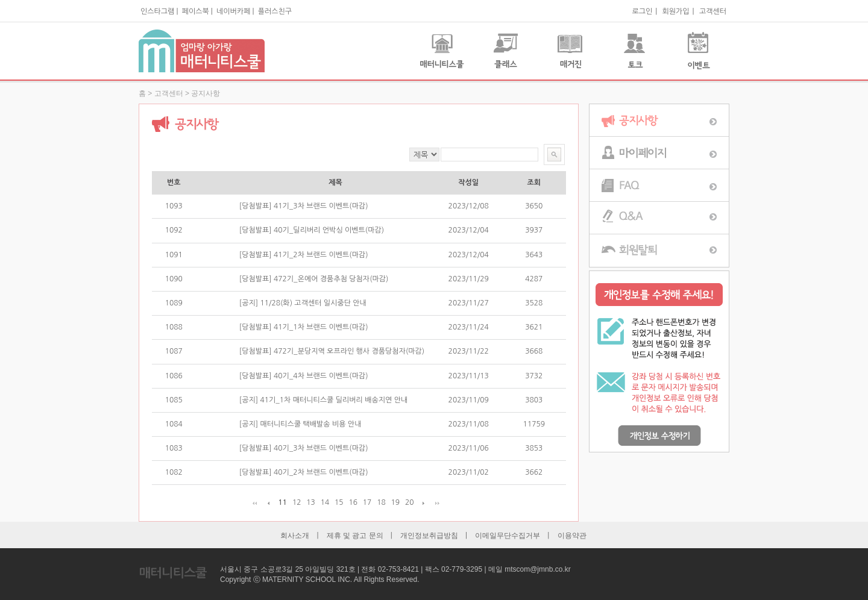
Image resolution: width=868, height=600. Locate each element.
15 (339, 502)
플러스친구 (275, 11)
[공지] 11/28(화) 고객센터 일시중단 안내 (303, 303)
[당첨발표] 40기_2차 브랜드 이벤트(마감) (304, 472)
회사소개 (295, 536)
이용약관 (572, 536)
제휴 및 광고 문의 (355, 536)
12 (297, 502)
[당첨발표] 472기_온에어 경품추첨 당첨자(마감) (314, 279)
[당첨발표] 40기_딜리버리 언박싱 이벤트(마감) (312, 230)
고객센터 (713, 11)
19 (396, 502)
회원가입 (675, 11)
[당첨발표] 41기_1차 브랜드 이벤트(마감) (304, 327)
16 (353, 502)
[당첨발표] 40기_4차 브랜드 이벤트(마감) (304, 376)
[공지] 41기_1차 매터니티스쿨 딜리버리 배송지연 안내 (323, 400)
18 (381, 502)
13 (311, 502)
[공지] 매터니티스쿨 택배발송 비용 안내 (300, 424)
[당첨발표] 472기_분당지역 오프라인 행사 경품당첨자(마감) (332, 351)
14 (325, 502)
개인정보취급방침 (429, 536)
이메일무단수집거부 (508, 536)
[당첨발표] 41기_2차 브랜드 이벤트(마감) (304, 255)
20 (410, 502)
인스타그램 (157, 11)
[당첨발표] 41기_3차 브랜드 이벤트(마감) (304, 206)
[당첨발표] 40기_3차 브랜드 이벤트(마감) (304, 448)
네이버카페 (233, 11)
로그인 (642, 11)
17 (367, 502)
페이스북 (196, 11)
